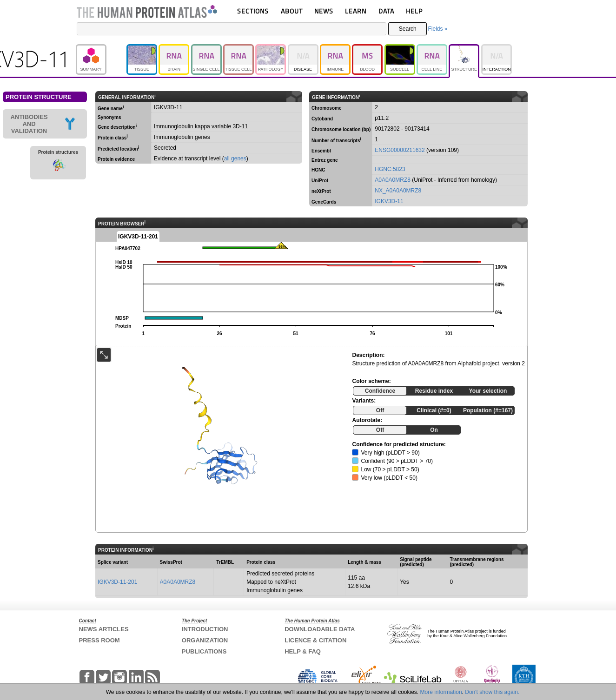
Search (408, 29)
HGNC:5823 (390, 169)
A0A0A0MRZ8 (393, 180)
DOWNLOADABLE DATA (320, 629)
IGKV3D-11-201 (117, 582)
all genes (235, 158)
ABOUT (292, 11)
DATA (386, 11)
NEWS (324, 11)
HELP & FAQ (303, 651)
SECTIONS (253, 11)
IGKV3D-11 (389, 201)
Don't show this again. (492, 692)
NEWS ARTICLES (104, 629)
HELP (414, 11)
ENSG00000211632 (400, 150)
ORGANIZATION (205, 640)
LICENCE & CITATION (315, 640)
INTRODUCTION (205, 629)
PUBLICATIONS (204, 651)
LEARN (356, 11)
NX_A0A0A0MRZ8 (398, 191)
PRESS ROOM (99, 640)
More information (441, 692)
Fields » (437, 29)
